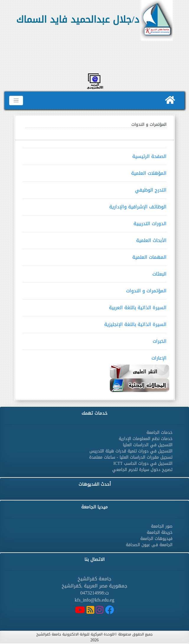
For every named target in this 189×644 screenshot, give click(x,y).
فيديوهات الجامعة (156, 539)
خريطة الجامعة (160, 532)
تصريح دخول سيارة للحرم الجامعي (142, 470)
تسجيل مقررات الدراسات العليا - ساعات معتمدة (131, 457)
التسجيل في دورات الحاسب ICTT (143, 463)
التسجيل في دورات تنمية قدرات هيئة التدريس (131, 451)
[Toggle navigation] (16, 101)
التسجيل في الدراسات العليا (148, 445)
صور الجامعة (162, 526)
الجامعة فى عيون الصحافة (149, 545)
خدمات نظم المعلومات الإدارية (146, 439)
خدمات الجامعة (159, 433)
